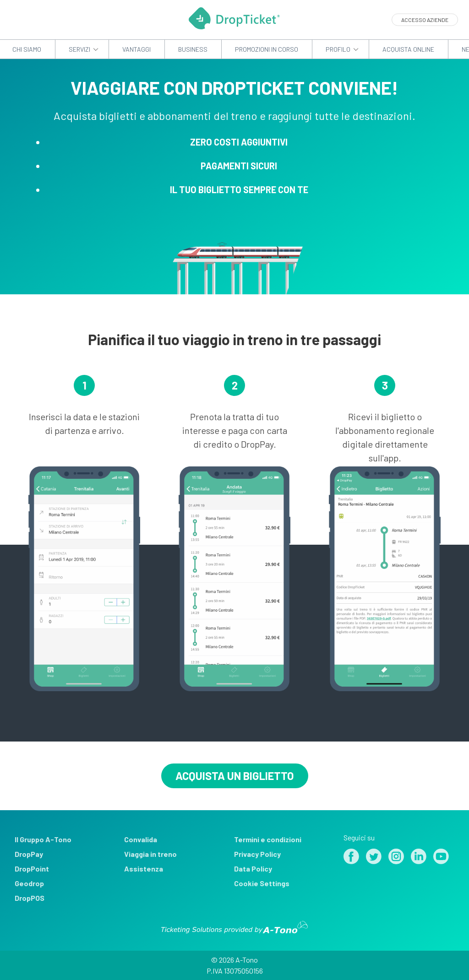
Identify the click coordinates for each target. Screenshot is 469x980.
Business (193, 49)
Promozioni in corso (267, 49)
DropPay (29, 854)
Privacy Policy (257, 854)
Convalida (141, 839)
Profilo (338, 49)
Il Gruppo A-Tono (43, 839)
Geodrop (29, 883)
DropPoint (32, 869)
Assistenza (144, 869)
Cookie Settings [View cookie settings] (262, 883)
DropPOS (30, 898)
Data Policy (253, 869)
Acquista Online (408, 49)
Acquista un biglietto (235, 776)
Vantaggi (136, 49)
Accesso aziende (425, 20)
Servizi (79, 49)
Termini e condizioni (268, 839)
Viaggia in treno (150, 854)
